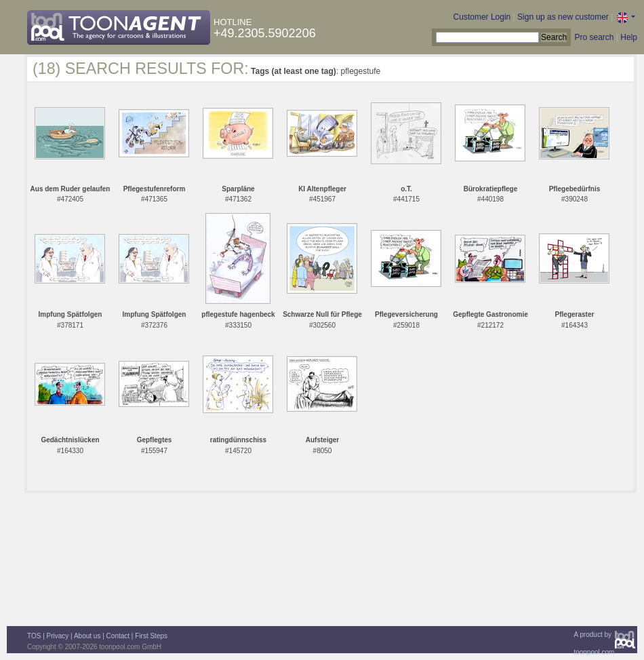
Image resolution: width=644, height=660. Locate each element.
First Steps (151, 636)
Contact (118, 636)
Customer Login (482, 17)
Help (629, 37)
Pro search (594, 37)
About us (87, 636)
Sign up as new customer (563, 17)
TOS (34, 636)
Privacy (58, 636)
